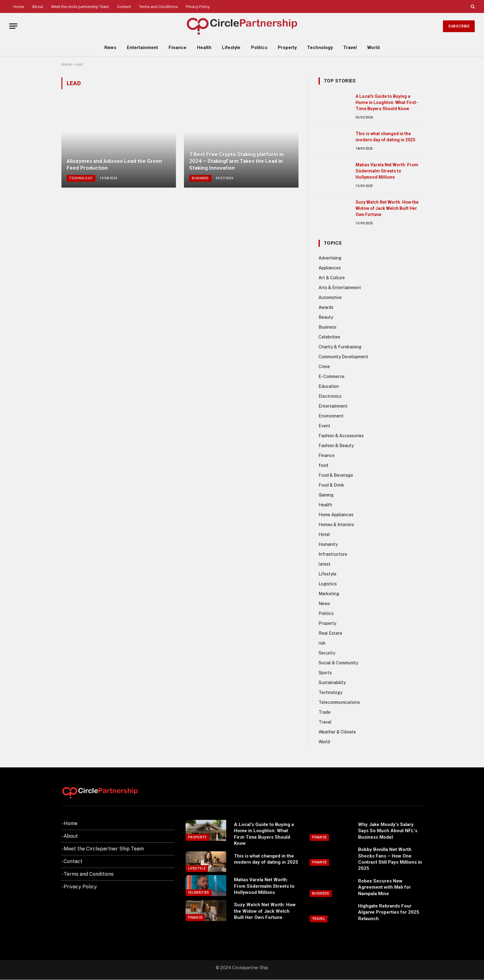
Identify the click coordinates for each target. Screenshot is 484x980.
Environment (331, 416)
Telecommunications (339, 702)
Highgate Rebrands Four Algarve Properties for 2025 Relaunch (389, 912)
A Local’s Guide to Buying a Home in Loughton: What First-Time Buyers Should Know (387, 102)
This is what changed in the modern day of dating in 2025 (385, 137)
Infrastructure (333, 554)
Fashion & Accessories (341, 436)
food (323, 465)
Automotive (330, 297)
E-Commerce (332, 376)
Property (287, 48)
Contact (124, 7)
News (110, 48)
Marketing (329, 594)
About (38, 7)
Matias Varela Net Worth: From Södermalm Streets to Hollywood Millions (387, 171)
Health (204, 48)
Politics (259, 48)
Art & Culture (332, 278)
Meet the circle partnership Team (80, 7)
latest (325, 564)
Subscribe (459, 26)
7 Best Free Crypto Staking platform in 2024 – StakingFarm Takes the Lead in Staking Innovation (236, 161)
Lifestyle (231, 48)
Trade (325, 712)
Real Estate (330, 633)
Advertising (330, 258)
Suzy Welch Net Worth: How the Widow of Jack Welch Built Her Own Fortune (387, 208)
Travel (350, 48)
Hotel (324, 534)
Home (19, 7)
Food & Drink (331, 485)
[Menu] (13, 26)
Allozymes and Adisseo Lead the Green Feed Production (114, 164)
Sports (325, 673)
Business (200, 178)
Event (324, 426)
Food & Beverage (336, 475)
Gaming (326, 495)
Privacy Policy (198, 7)
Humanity (328, 544)
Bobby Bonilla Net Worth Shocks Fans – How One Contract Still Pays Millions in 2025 (390, 859)
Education (329, 386)
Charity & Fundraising (340, 347)
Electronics (330, 396)
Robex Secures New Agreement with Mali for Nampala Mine (384, 887)
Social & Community (338, 663)
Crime (324, 367)
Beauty (326, 317)
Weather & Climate (337, 732)
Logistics (328, 584)
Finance (177, 48)
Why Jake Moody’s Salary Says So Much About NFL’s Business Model (388, 831)
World (373, 48)
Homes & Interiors (336, 525)
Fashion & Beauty (336, 446)
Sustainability (332, 683)
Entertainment (142, 48)
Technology (320, 48)
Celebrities (329, 337)
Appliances (330, 268)
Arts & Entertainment (340, 288)
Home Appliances (336, 515)
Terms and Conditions (158, 7)
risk (322, 643)
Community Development (343, 357)
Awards (326, 307)
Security (327, 653)
